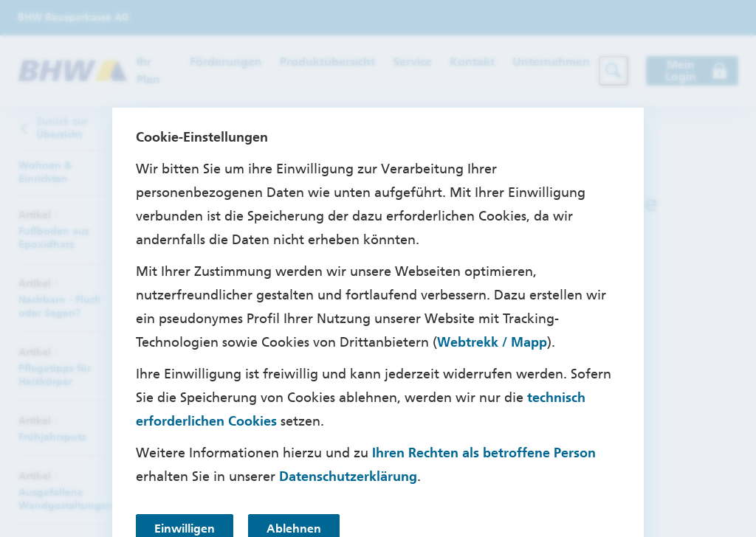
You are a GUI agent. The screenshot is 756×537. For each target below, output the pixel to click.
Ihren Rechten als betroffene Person (484, 453)
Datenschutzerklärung (348, 477)
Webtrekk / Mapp (492, 342)
